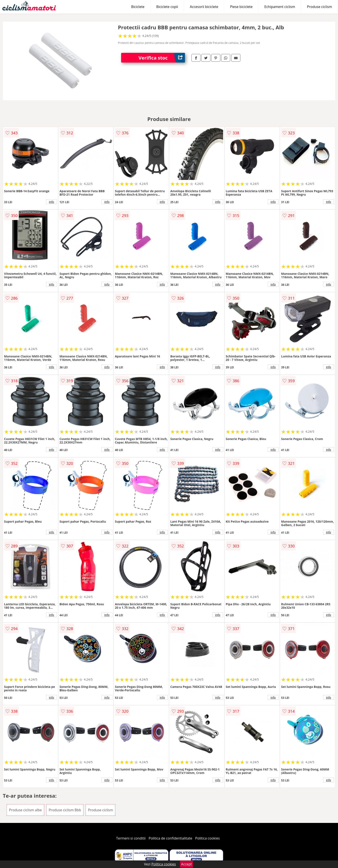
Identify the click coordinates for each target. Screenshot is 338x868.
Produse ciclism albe (25, 810)
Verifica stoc (162, 58)
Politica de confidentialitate (171, 838)
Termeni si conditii (131, 838)
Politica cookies (208, 838)
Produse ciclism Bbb (65, 810)
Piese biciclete (241, 7)
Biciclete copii (167, 7)
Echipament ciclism (280, 7)
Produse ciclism (319, 7)
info (52, 202)
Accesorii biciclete (204, 7)
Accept (186, 864)
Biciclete (138, 7)
